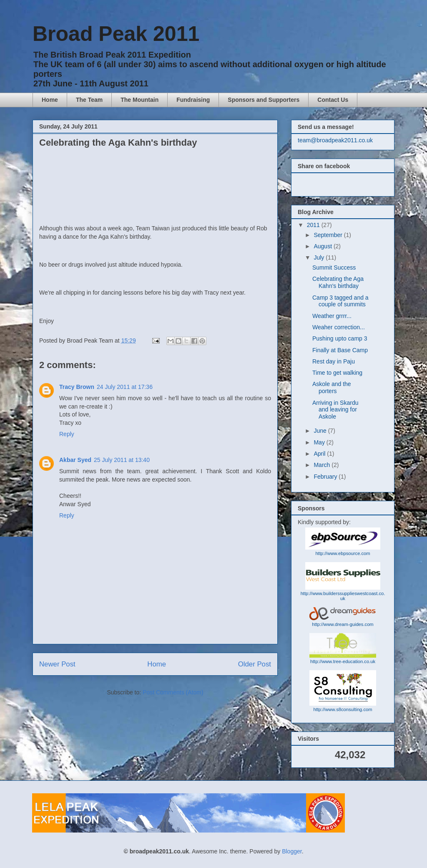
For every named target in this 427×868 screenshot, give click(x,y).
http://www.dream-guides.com (343, 624)
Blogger (292, 851)
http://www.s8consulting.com (343, 709)
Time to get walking (337, 373)
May (320, 442)
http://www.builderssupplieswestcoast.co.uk (343, 596)
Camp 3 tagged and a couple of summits (340, 301)
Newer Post (57, 664)
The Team (89, 100)
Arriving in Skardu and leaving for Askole (335, 410)
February (326, 477)
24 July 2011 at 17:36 (125, 387)
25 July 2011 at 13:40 (122, 460)
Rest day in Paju (334, 361)
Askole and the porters (332, 387)
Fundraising (193, 100)
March (323, 465)
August (323, 246)
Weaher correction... (339, 327)
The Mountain (139, 100)
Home (50, 100)
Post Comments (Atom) (173, 692)
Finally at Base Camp (340, 350)
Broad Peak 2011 (116, 34)
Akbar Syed (75, 460)
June (321, 431)
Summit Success (334, 267)
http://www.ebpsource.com (343, 553)
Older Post (255, 664)
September (329, 235)
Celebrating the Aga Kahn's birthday (338, 282)
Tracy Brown (77, 387)
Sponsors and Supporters (264, 100)
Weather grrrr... (332, 316)
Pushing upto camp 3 (340, 338)
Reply (67, 434)
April (320, 454)
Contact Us (333, 100)
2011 (314, 225)
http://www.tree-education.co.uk (343, 661)
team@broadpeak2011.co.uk (335, 140)
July (320, 257)
